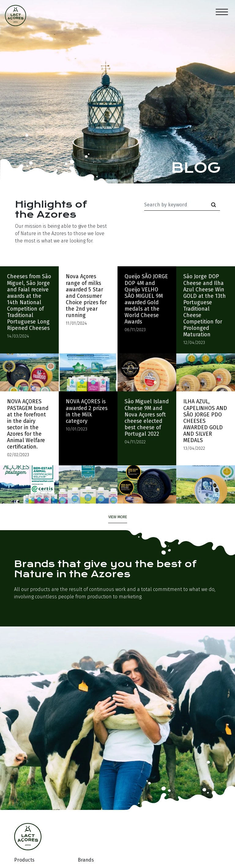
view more (118, 517)
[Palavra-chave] (176, 205)
